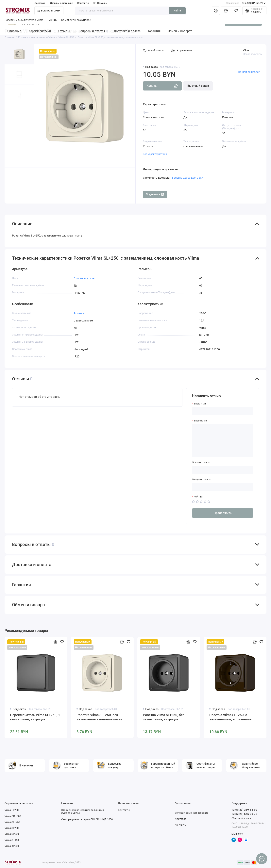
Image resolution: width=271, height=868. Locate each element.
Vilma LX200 (12, 810)
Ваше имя (200, 404)
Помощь (100, 3)
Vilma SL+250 (12, 822)
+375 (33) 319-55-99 (246, 3)
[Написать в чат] (262, 859)
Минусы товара (201, 479)
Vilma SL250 (12, 828)
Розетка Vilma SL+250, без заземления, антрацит (164, 717)
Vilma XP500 (12, 846)
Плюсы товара (201, 462)
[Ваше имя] (223, 411)
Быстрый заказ (198, 86)
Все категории (49, 11)
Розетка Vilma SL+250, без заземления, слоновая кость (99, 717)
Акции (53, 20)
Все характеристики (155, 154)
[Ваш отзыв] (223, 441)
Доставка (40, 3)
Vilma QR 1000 (13, 816)
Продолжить (223, 513)
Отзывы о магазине (61, 3)
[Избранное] (236, 11)
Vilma (246, 50)
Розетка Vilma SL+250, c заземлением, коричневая (230, 717)
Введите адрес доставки (187, 178)
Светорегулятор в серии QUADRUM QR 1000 (87, 819)
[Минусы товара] (223, 487)
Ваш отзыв (200, 421)
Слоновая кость (84, 278)
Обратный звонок (241, 818)
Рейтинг (199, 497)
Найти (177, 11)
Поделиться (155, 194)
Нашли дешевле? (249, 72)
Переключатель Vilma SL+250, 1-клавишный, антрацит (36, 717)
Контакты (83, 3)
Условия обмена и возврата (192, 813)
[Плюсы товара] (223, 470)
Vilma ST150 (12, 840)
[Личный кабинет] (216, 11)
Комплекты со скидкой (76, 20)
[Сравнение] (226, 11)
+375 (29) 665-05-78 (244, 814)
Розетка (79, 313)
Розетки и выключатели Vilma (25, 20)
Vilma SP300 (12, 834)
